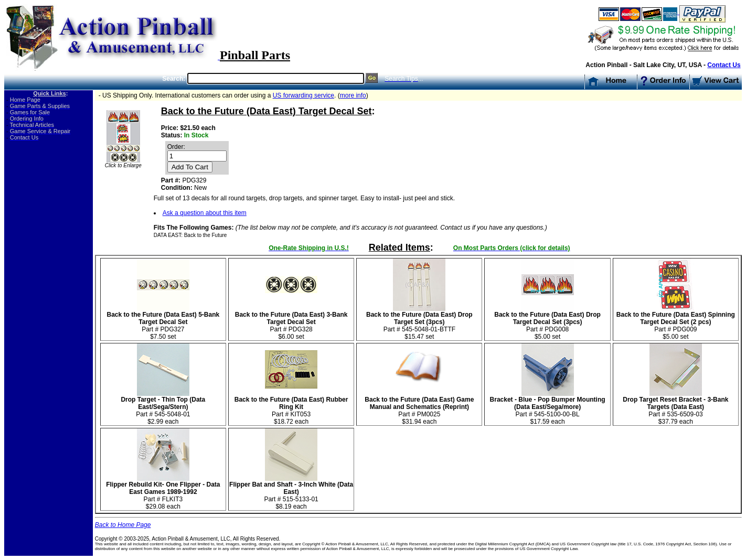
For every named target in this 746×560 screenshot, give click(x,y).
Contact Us (724, 65)
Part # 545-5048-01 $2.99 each (163, 408)
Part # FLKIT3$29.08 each (163, 493)
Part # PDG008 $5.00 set (547, 323)
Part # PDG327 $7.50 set (163, 323)
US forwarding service (303, 95)
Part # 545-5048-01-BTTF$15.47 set (419, 323)
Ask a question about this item (205, 213)
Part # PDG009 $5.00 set (676, 323)
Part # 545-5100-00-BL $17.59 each (548, 408)
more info (353, 95)
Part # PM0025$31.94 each (419, 408)
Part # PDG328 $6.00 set (291, 323)
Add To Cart (190, 167)
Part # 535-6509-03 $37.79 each (675, 408)
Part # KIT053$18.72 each (291, 408)
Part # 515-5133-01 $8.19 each (291, 493)
